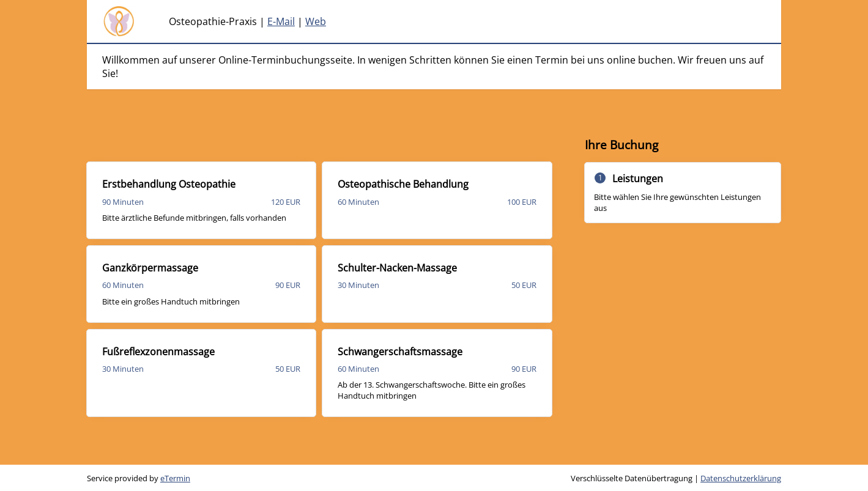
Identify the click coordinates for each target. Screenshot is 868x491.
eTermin (175, 478)
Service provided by (139, 478)
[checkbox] (201, 200)
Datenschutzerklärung (741, 478)
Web (316, 21)
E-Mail (281, 21)
